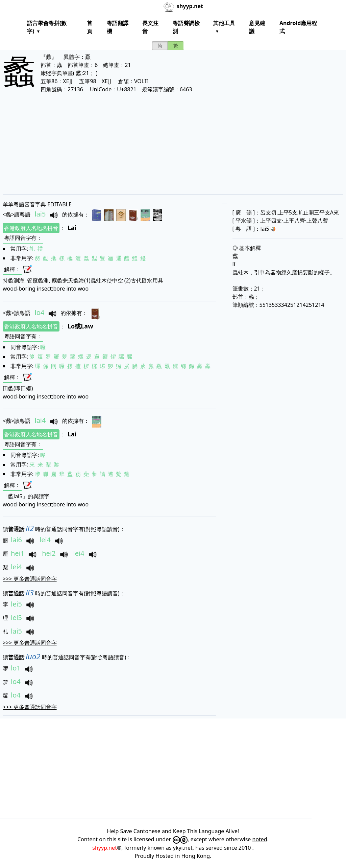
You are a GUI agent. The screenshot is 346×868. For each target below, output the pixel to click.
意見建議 (257, 27)
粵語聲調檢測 (186, 27)
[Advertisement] (173, 143)
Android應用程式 (298, 27)
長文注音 (150, 27)
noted (260, 839)
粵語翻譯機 (118, 27)
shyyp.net (105, 848)
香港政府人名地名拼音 (31, 228)
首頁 (90, 27)
